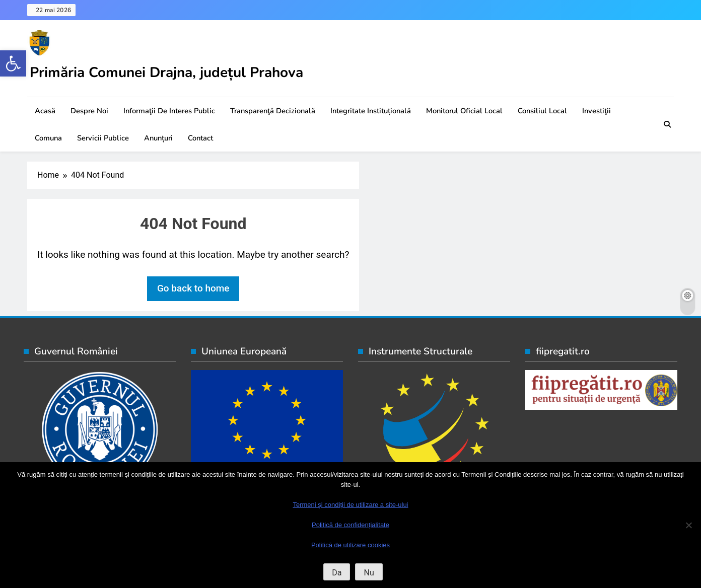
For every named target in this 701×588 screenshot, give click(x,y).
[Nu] (688, 525)
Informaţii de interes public (169, 111)
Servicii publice (103, 138)
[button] (13, 63)
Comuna (48, 138)
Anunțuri (158, 138)
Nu (369, 573)
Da (337, 573)
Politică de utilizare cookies (350, 545)
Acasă (45, 111)
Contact (200, 138)
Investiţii (597, 111)
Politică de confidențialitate (350, 525)
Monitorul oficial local (464, 111)
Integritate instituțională (371, 111)
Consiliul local (542, 111)
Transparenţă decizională (273, 111)
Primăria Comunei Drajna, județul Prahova (166, 72)
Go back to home (193, 288)
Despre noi (89, 111)
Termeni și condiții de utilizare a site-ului (350, 505)
